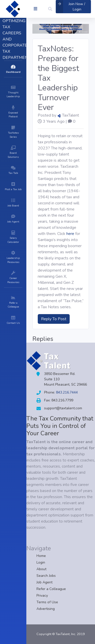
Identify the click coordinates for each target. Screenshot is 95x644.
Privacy (42, 596)
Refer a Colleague (51, 589)
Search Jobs (46, 576)
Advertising (46, 609)
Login (41, 562)
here (70, 234)
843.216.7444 (67, 392)
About (41, 569)
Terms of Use (47, 602)
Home (41, 556)
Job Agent (44, 582)
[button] (50, 9)
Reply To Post (54, 319)
